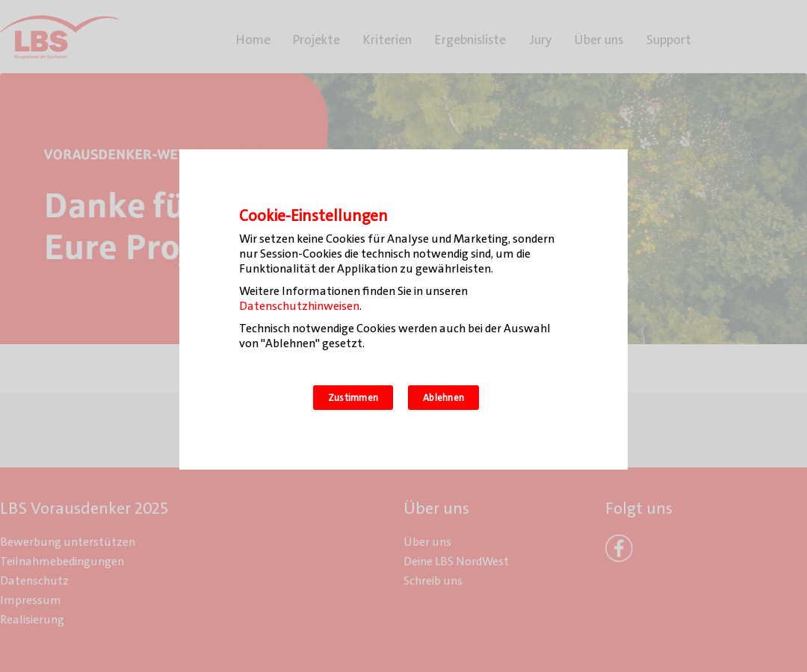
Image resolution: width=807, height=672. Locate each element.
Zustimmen (353, 398)
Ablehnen (443, 398)
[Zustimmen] (609, 310)
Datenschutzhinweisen (299, 306)
